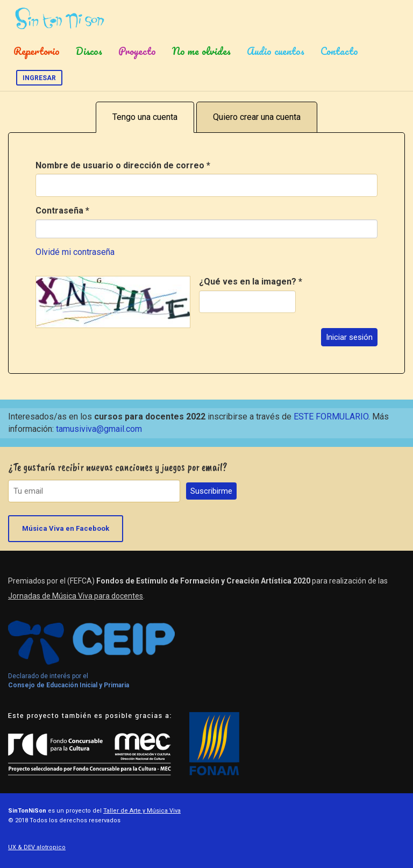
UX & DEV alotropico (37, 847)
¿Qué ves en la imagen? (251, 282)
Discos (89, 51)
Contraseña (62, 211)
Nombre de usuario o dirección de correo (123, 165)
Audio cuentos (276, 51)
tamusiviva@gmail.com (99, 429)
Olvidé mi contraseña (75, 252)
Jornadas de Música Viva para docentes (76, 596)
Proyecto (137, 51)
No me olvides (201, 51)
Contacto (339, 51)
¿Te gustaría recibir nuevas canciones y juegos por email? (118, 467)
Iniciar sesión (349, 337)
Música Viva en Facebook (66, 528)
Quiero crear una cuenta (257, 117)
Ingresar (39, 78)
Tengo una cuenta (145, 117)
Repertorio (37, 51)
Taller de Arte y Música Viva (142, 811)
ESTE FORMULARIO (331, 417)
